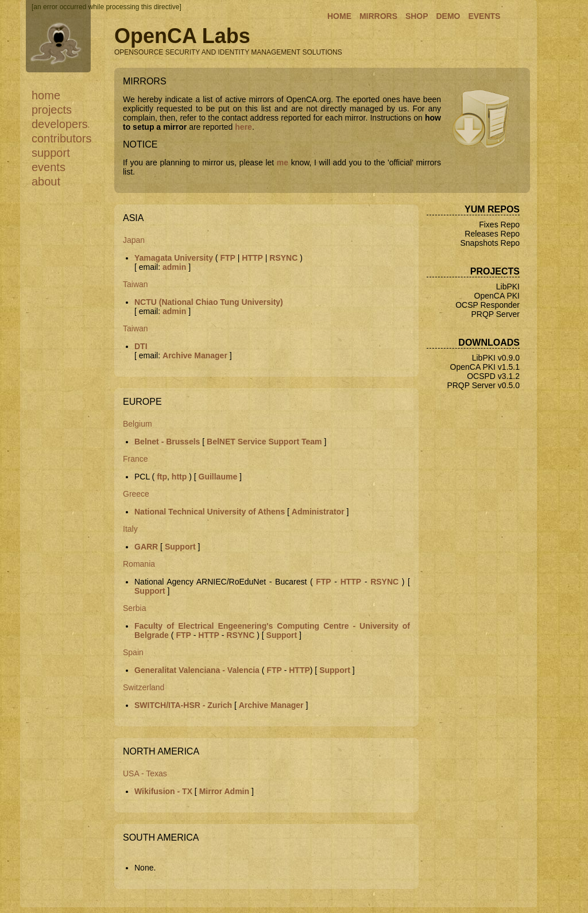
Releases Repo (492, 234)
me (283, 163)
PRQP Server (495, 314)
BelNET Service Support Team (264, 442)
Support (51, 153)
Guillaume (218, 477)
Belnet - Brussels (167, 442)
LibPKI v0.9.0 (496, 358)
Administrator (318, 512)
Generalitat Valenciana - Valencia (197, 670)
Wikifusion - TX (163, 791)
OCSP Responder (488, 305)
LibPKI (508, 287)
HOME (339, 16)
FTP (227, 258)
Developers (60, 124)
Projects (52, 110)
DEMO (448, 16)
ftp (162, 477)
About (46, 181)
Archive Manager (195, 355)
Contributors (62, 138)
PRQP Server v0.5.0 (483, 385)
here (243, 127)
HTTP (252, 258)
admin (174, 267)
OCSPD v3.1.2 (493, 376)
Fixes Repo (499, 225)
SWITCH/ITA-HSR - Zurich (183, 705)
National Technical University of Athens (210, 512)
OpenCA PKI (497, 296)
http (179, 477)
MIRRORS (378, 16)
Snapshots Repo (490, 243)
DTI (141, 346)
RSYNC (283, 258)
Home (46, 95)
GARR (146, 547)
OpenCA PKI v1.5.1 (485, 367)
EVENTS (484, 16)
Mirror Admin (224, 791)
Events (49, 167)
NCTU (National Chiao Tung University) (209, 302)
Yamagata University (174, 258)
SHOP (417, 16)
